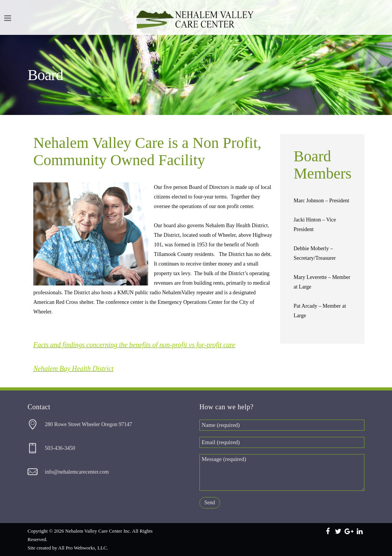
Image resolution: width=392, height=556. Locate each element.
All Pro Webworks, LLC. (83, 548)
